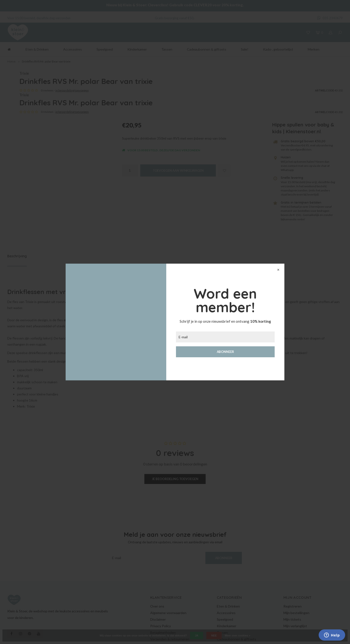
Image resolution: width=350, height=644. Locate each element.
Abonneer (225, 352)
